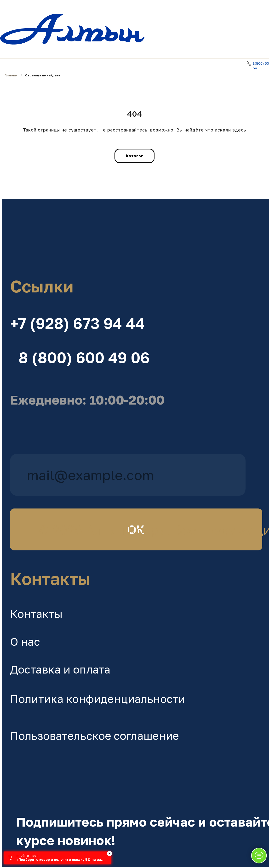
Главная (11, 75)
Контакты (36, 614)
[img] (128, 234)
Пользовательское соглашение (94, 736)
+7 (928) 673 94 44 (77, 323)
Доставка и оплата (60, 669)
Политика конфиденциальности (98, 699)
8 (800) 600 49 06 (84, 357)
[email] (128, 475)
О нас (25, 642)
